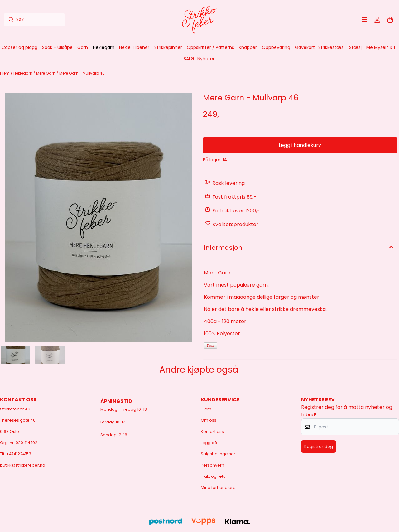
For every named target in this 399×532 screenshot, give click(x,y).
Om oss (209, 420)
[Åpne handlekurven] (390, 20)
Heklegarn (23, 73)
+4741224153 (19, 454)
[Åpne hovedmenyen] (364, 20)
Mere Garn (46, 73)
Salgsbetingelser (218, 454)
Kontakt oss (212, 431)
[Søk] (34, 20)
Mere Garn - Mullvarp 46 (82, 73)
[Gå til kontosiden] (377, 20)
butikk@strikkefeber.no (23, 465)
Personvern (212, 465)
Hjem (5, 73)
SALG (189, 59)
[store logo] (199, 20)
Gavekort (305, 47)
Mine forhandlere (218, 488)
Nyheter (206, 59)
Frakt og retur (214, 476)
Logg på (209, 443)
